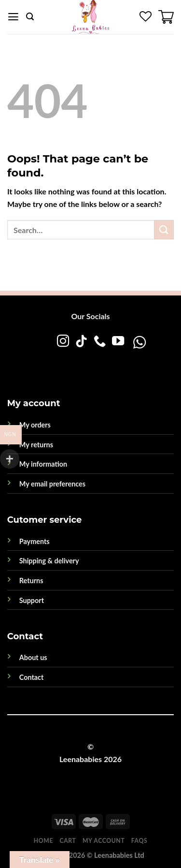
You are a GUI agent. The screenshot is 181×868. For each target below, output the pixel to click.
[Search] (30, 17)
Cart (68, 841)
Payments (35, 541)
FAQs (139, 841)
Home (43, 841)
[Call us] (100, 342)
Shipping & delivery (49, 561)
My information (43, 464)
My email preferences (52, 484)
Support (32, 600)
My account (104, 841)
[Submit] (164, 229)
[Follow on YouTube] (118, 342)
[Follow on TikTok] (81, 342)
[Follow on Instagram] (63, 342)
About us (33, 657)
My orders (35, 425)
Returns (31, 581)
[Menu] (13, 17)
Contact (32, 677)
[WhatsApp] (108, 361)
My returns (36, 445)
